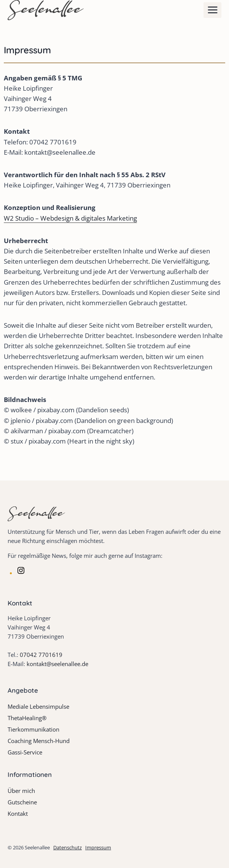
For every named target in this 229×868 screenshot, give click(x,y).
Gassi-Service (25, 752)
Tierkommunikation (33, 729)
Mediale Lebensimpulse (38, 706)
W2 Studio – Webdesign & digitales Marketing (70, 218)
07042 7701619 (41, 655)
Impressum (98, 847)
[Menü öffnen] (212, 10)
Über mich (21, 791)
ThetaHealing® (27, 718)
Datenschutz (68, 847)
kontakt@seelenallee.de (57, 664)
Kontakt (18, 814)
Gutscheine (22, 802)
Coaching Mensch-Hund (39, 741)
